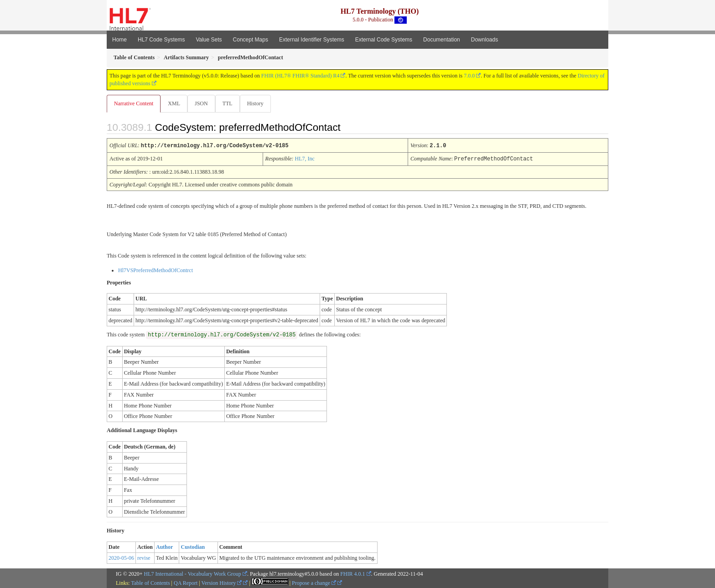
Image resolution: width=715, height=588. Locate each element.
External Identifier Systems (312, 40)
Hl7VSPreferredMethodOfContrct (155, 270)
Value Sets (209, 40)
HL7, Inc (305, 159)
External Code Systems (384, 40)
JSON (203, 103)
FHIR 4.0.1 (352, 573)
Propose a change (314, 583)
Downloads (484, 40)
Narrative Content (134, 103)
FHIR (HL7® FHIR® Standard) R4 (301, 76)
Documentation (442, 40)
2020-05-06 (121, 557)
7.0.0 (469, 76)
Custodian (193, 547)
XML (175, 103)
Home (119, 40)
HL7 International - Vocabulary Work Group (193, 573)
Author (164, 547)
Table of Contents (150, 583)
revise (144, 557)
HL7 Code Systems (161, 40)
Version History (222, 583)
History (259, 103)
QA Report (186, 583)
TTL (230, 103)
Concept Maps (251, 40)
